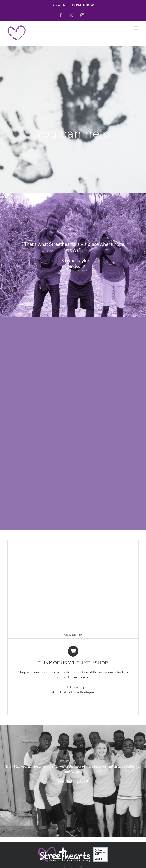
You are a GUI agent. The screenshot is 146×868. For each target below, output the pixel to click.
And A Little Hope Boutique (73, 692)
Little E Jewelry (73, 687)
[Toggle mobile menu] (136, 28)
